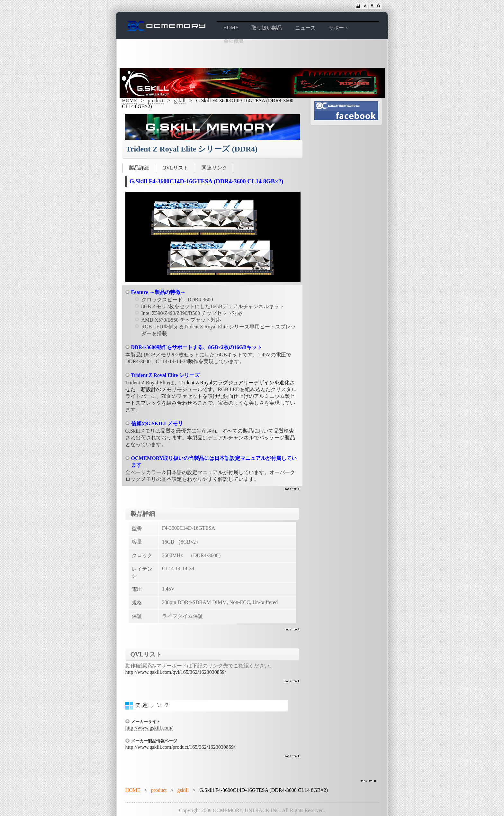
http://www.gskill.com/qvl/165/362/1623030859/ (176, 672)
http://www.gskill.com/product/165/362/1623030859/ (180, 747)
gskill (180, 101)
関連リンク (214, 168)
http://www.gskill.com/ (149, 728)
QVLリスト (176, 168)
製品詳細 (139, 168)
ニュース (305, 28)
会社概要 (234, 41)
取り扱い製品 (267, 28)
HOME (231, 28)
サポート (339, 28)
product (156, 101)
